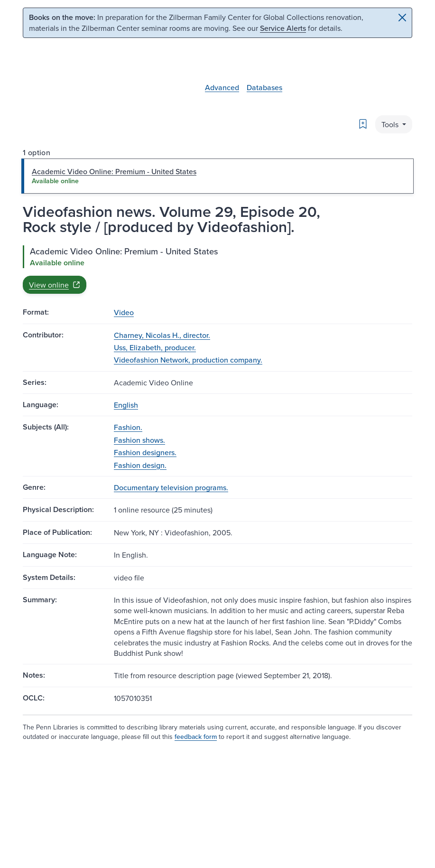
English (126, 405)
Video (124, 312)
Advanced (222, 87)
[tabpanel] (217, 270)
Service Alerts (283, 28)
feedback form (196, 737)
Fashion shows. (139, 440)
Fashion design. (140, 465)
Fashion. (128, 427)
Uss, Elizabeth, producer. (155, 347)
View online (55, 285)
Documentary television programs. (171, 487)
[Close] (402, 18)
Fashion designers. (145, 452)
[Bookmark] (363, 124)
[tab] (217, 176)
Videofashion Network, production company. (188, 360)
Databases (264, 87)
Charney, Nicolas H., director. (162, 335)
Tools (391, 124)
